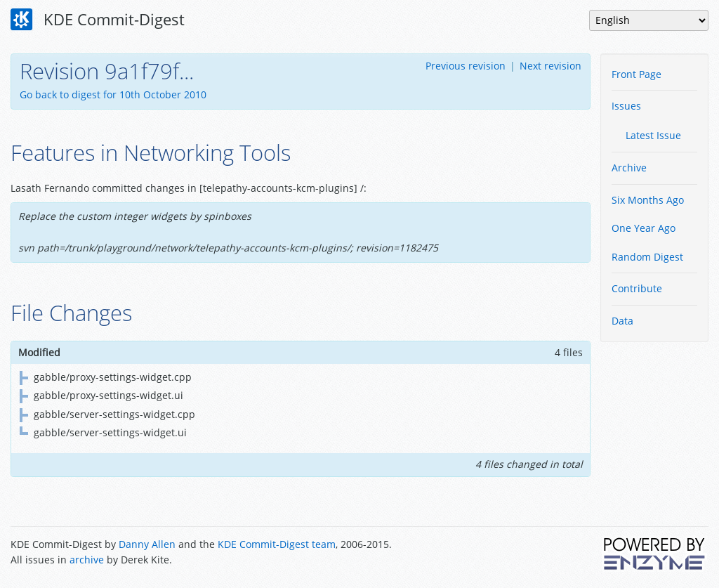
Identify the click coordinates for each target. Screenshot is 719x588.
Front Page (636, 74)
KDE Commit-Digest (98, 20)
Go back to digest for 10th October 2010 (113, 94)
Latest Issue (653, 135)
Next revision (550, 66)
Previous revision (466, 66)
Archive (629, 168)
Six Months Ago (648, 200)
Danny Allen (147, 544)
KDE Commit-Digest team (277, 544)
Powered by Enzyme (655, 554)
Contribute (637, 288)
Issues (626, 106)
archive (87, 560)
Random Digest (647, 257)
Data (622, 321)
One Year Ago (644, 228)
